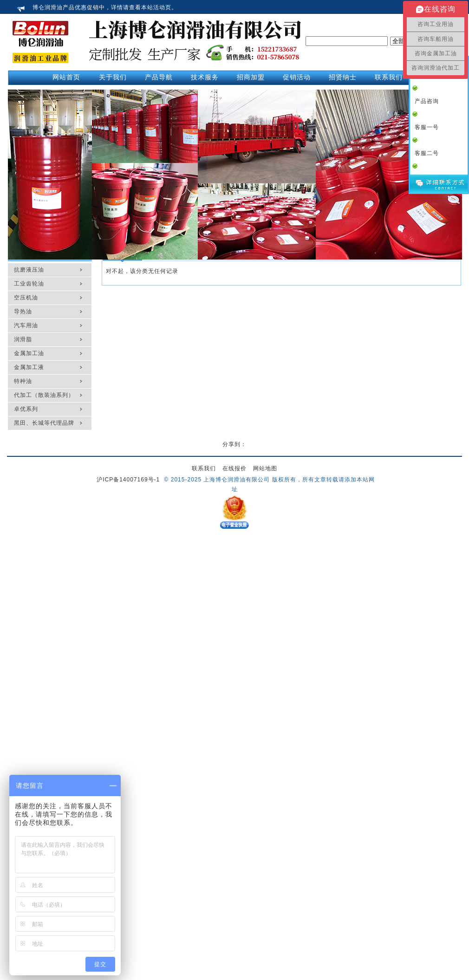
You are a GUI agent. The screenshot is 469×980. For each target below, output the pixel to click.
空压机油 (26, 298)
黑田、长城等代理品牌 (44, 423)
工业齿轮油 (29, 284)
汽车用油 (26, 325)
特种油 (23, 381)
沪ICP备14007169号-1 (128, 480)
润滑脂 (23, 339)
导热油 (23, 312)
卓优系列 (26, 409)
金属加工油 (29, 353)
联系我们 (204, 468)
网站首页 (66, 77)
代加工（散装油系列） (44, 395)
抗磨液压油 (29, 270)
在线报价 (234, 468)
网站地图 (265, 468)
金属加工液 (29, 367)
